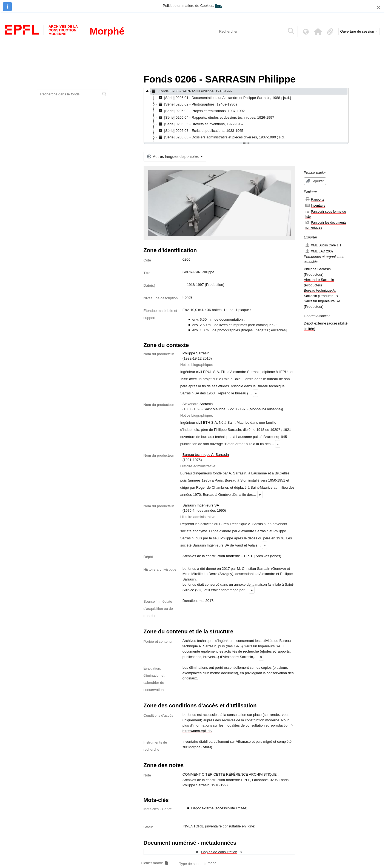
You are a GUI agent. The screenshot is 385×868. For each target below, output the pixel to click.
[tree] (246, 115)
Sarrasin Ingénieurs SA (201, 505)
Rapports (315, 199)
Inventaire (315, 205)
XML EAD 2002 (319, 251)
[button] (318, 32)
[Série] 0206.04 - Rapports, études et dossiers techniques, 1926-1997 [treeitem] (216, 118)
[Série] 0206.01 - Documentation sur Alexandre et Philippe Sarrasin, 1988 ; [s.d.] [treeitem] (224, 98)
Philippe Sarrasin (196, 353)
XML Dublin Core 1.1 (323, 245)
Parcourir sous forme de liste (326, 214)
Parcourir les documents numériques (326, 225)
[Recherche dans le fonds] (69, 94)
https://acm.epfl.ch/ (197, 731)
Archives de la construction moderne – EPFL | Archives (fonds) (232, 556)
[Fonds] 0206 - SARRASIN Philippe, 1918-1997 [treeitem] (192, 91)
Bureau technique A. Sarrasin (206, 455)
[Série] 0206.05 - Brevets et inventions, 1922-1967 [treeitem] (201, 124)
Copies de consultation (219, 852)
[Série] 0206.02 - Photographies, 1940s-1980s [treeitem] (197, 104)
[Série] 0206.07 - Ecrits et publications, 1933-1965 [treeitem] (200, 131)
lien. (219, 6)
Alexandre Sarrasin (198, 404)
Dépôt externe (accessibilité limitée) (219, 808)
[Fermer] (379, 8)
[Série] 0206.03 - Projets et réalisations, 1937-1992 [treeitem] (201, 111)
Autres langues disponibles (173, 156)
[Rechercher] (250, 31)
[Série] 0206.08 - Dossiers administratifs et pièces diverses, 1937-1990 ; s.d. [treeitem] (221, 137)
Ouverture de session (358, 31)
